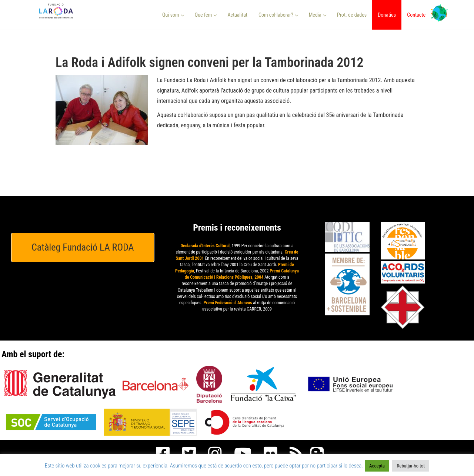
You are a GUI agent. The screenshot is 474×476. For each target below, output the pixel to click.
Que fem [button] (206, 15)
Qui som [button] (173, 15)
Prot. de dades (352, 15)
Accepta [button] (377, 466)
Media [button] (318, 15)
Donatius (387, 15)
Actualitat (237, 15)
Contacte (416, 15)
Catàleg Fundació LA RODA (83, 247)
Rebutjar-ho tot (411, 466)
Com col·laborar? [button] (278, 15)
